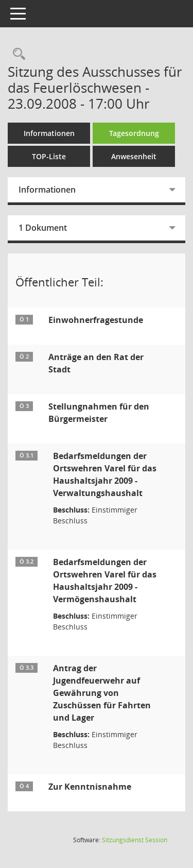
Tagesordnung (134, 133)
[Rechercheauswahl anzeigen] (16, 54)
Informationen (49, 133)
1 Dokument (43, 228)
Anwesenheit (134, 156)
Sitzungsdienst (135, 840)
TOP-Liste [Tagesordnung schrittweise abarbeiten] (49, 156)
